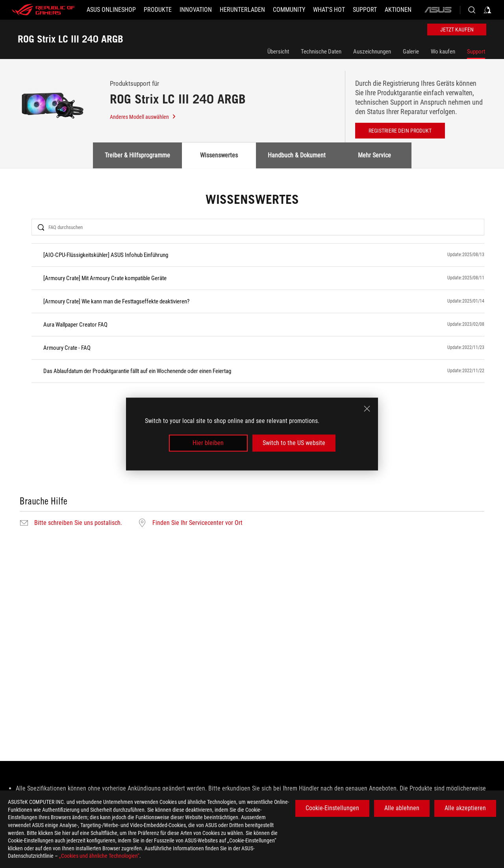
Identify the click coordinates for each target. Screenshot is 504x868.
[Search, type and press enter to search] (472, 10)
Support (476, 52)
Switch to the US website (294, 443)
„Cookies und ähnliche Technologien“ (99, 856)
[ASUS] (438, 10)
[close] (367, 409)
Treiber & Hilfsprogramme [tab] (137, 155)
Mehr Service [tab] (374, 155)
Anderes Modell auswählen (143, 117)
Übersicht (278, 52)
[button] (158, 10)
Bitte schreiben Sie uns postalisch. (78, 523)
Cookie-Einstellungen (332, 808)
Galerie (411, 52)
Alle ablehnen (402, 808)
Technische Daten (321, 52)
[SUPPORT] (365, 10)
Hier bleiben (208, 443)
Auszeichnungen (372, 52)
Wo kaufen (443, 52)
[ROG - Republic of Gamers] (43, 10)
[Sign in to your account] (487, 10)
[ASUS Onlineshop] (111, 10)
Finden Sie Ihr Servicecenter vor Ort (197, 523)
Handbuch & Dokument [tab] (297, 155)
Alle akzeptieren (465, 808)
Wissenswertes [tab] (219, 155)
